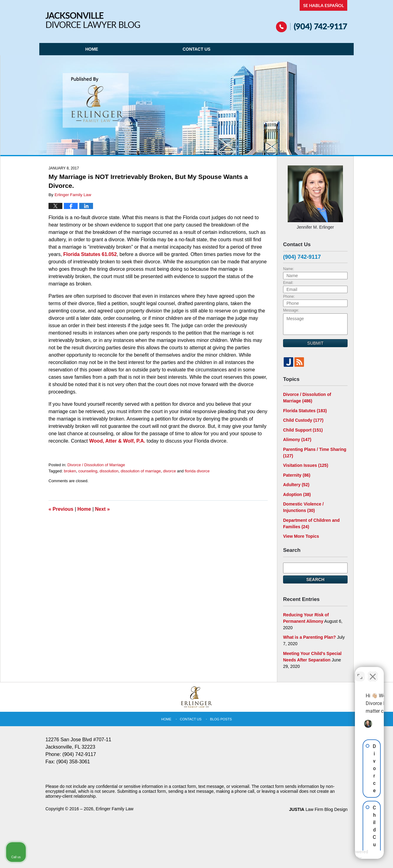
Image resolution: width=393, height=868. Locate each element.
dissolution (109, 471)
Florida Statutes (305, 411)
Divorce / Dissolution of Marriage (96, 465)
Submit (315, 343)
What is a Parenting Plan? (309, 637)
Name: (288, 269)
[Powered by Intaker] (341, 855)
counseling (88, 471)
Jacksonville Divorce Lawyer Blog (93, 20)
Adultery (296, 485)
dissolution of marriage (141, 471)
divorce (169, 471)
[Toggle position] (360, 672)
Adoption (297, 494)
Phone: (289, 296)
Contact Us (197, 49)
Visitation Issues (306, 465)
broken (70, 471)
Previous (61, 509)
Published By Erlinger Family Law (312, 16)
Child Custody (303, 420)
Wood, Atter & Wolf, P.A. (117, 441)
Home (92, 49)
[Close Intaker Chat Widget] (373, 672)
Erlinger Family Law (115, 809)
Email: (288, 283)
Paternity (297, 475)
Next (103, 509)
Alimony (297, 440)
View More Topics (301, 536)
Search (315, 579)
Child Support (303, 430)
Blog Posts (221, 719)
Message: (291, 310)
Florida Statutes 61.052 (90, 254)
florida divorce (197, 471)
